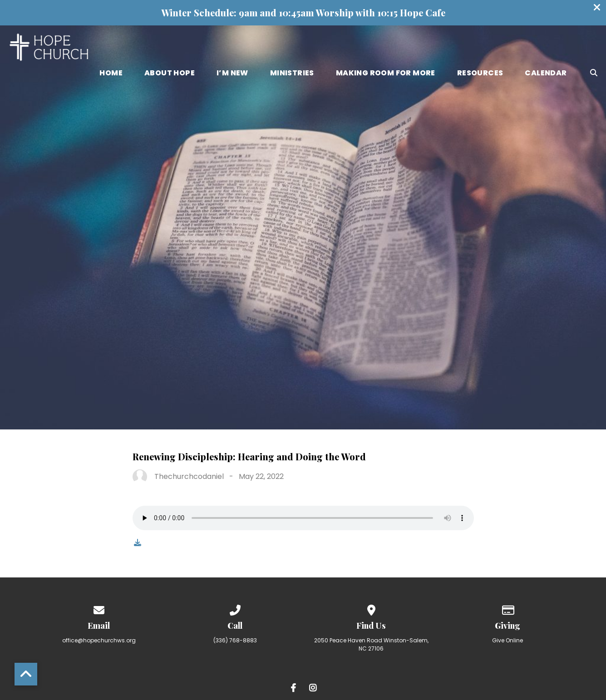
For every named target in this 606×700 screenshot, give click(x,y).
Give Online (507, 640)
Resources (480, 74)
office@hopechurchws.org (99, 640)
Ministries (292, 74)
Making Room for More (386, 74)
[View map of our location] (371, 609)
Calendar (546, 74)
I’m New (232, 74)
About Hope (170, 74)
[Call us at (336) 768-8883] (235, 609)
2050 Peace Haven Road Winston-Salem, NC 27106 (371, 644)
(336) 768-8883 (235, 640)
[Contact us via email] (99, 609)
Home (111, 74)
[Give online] (507, 609)
